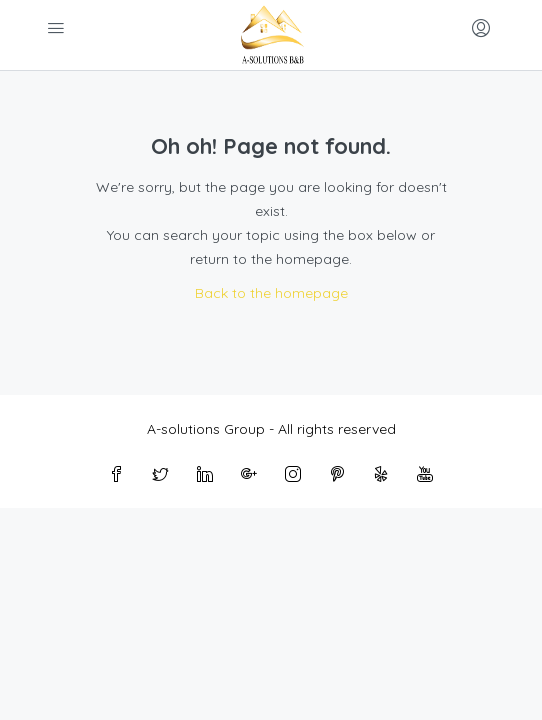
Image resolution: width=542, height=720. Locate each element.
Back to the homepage (271, 293)
